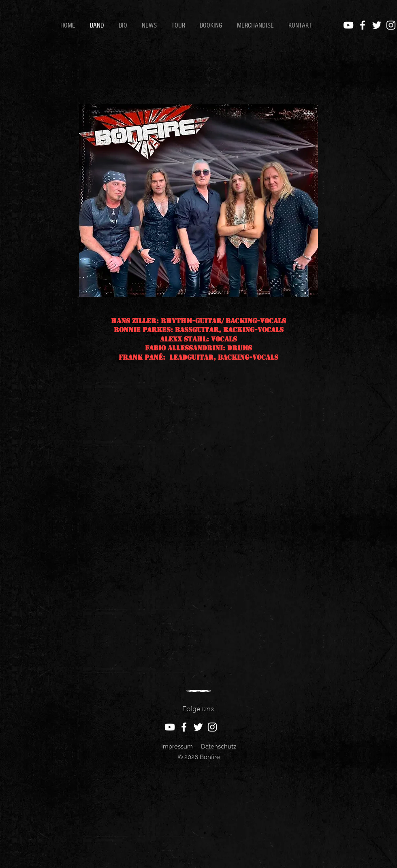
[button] (124, 26)
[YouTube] (348, 25)
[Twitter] (377, 25)
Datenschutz (219, 746)
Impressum (177, 746)
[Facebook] (363, 25)
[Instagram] (391, 25)
